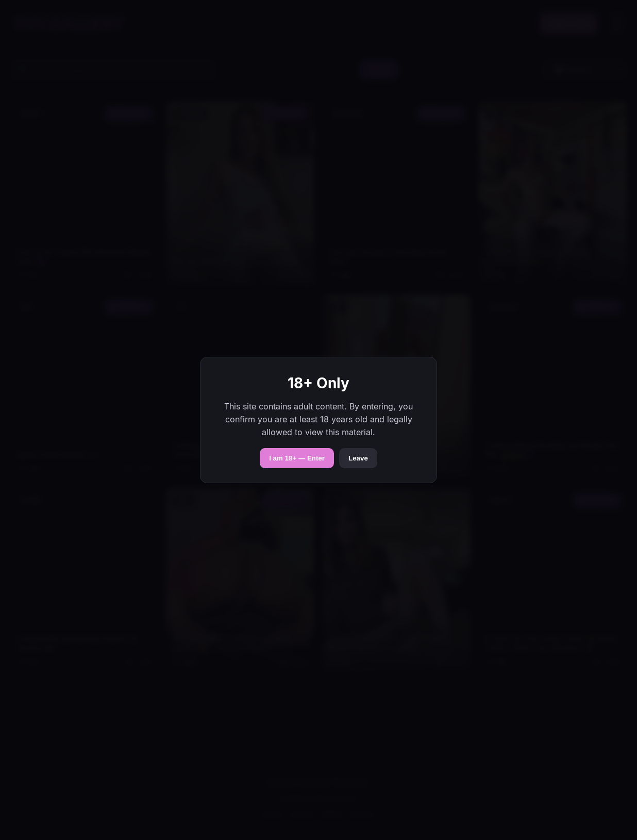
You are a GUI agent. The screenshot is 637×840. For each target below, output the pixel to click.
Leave (358, 458)
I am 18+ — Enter (297, 458)
